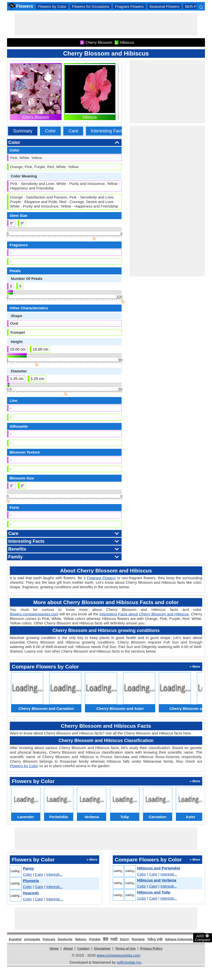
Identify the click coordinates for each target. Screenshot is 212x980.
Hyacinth (31, 893)
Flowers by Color (52, 6)
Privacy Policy (151, 948)
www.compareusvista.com (118, 955)
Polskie (95, 939)
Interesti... (55, 874)
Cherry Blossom (36, 117)
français (49, 939)
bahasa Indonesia (179, 939)
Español (15, 939)
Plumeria (31, 881)
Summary (23, 131)
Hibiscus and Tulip (154, 892)
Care (73, 131)
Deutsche (65, 939)
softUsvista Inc (129, 962)
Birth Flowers (196, 6)
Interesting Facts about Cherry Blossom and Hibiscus (144, 614)
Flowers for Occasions (91, 6)
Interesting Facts (108, 131)
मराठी (114, 939)
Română (138, 939)
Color (50, 131)
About (68, 948)
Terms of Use (125, 948)
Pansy (28, 868)
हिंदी (105, 939)
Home (54, 948)
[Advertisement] (106, 24)
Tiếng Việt (155, 939)
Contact (83, 948)
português (32, 939)
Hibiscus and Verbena (157, 880)
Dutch (125, 939)
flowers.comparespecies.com (34, 614)
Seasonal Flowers (164, 6)
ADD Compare (203, 938)
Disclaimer (102, 948)
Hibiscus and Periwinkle (159, 868)
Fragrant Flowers (129, 6)
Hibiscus (90, 117)
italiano (81, 939)
